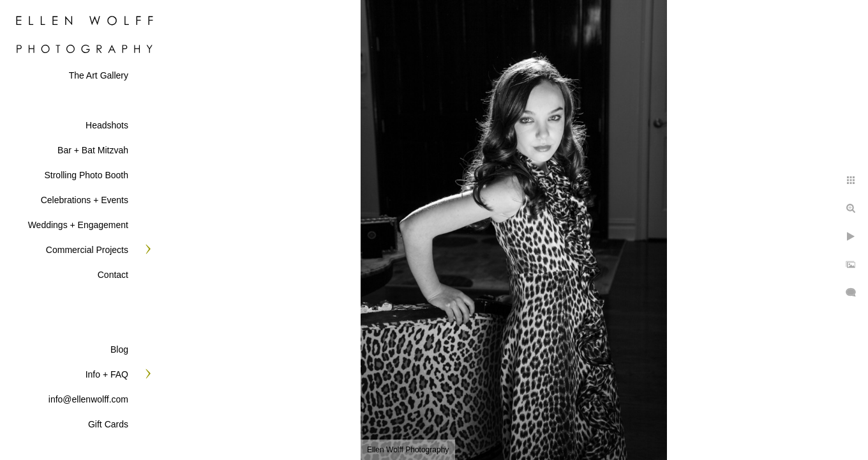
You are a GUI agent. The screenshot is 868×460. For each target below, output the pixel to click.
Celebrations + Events (85, 200)
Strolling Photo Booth (86, 175)
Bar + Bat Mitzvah (93, 150)
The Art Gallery (99, 75)
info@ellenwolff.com (88, 399)
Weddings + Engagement (78, 225)
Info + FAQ (107, 374)
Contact (113, 275)
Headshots (107, 125)
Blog (119, 349)
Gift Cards (108, 424)
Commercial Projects (87, 250)
